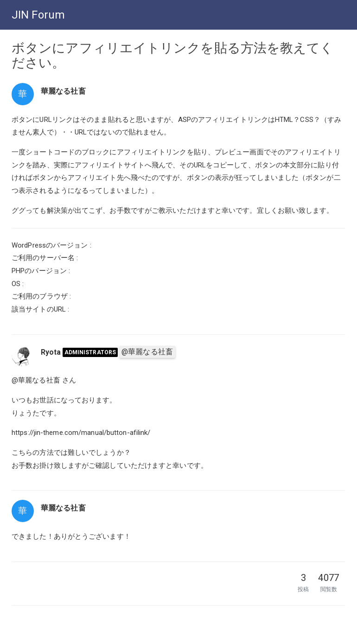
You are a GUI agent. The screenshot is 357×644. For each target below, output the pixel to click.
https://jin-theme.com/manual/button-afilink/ (81, 433)
